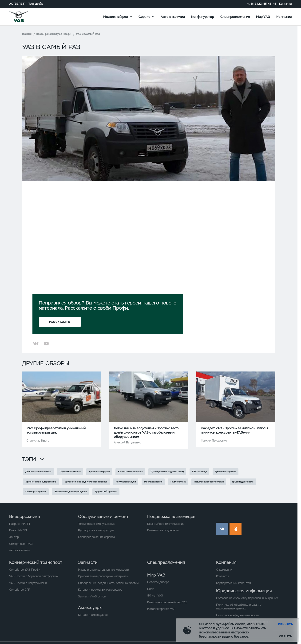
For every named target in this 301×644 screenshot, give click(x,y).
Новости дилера (158, 582)
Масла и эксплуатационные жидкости (103, 570)
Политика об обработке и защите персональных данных (239, 607)
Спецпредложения (235, 16)
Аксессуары (90, 607)
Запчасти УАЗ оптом (92, 597)
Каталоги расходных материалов (100, 590)
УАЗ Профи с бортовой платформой (34, 576)
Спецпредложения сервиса (96, 537)
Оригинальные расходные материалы (103, 576)
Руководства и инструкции (96, 530)
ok (236, 529)
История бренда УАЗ (161, 609)
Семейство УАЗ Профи (25, 570)
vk (222, 529)
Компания (284, 16)
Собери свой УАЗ (21, 544)
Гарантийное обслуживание (166, 524)
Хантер (14, 537)
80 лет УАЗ (155, 596)
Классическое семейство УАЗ (167, 602)
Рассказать (60, 322)
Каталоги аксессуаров (93, 615)
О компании (224, 570)
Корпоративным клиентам (234, 583)
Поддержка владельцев (171, 516)
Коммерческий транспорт (36, 562)
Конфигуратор (203, 16)
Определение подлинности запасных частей (108, 583)
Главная (27, 34)
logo (24, 17)
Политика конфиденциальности (238, 615)
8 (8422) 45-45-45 (263, 4)
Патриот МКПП (20, 524)
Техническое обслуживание (97, 524)
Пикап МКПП (18, 530)
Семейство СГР (20, 590)
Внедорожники (25, 516)
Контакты (285, 4)
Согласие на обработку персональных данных (247, 598)
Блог (150, 589)
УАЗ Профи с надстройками (28, 583)
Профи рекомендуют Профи (54, 34)
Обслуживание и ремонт (103, 516)
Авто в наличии (173, 16)
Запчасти (88, 562)
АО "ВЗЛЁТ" (17, 4)
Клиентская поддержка (163, 530)
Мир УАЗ (263, 16)
